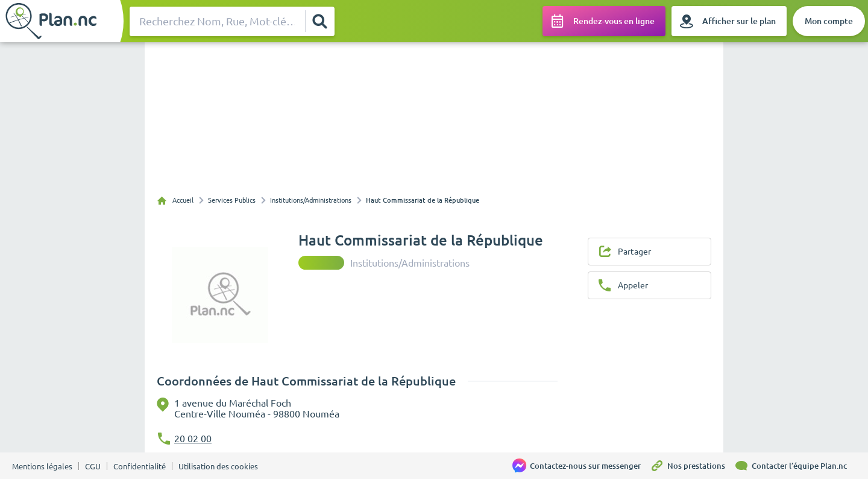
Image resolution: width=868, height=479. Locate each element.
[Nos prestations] (692, 466)
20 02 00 (193, 439)
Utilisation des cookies (218, 466)
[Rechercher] (319, 21)
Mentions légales (42, 466)
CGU (93, 466)
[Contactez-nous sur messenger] (581, 466)
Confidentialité (140, 466)
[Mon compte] (829, 21)
